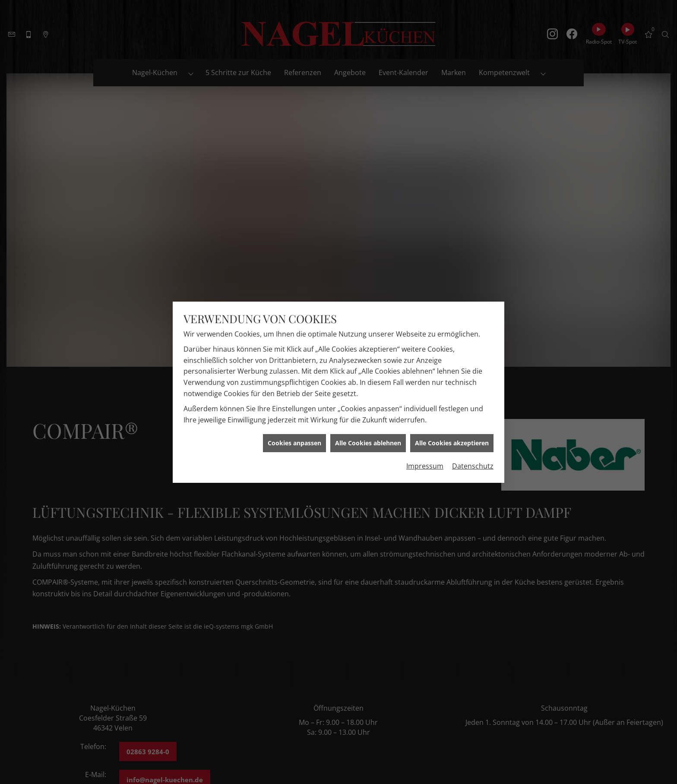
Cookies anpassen (294, 437)
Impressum (425, 460)
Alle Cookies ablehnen (368, 437)
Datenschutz (473, 460)
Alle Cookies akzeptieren (452, 437)
